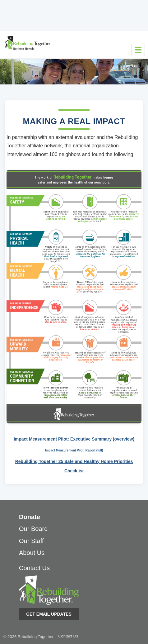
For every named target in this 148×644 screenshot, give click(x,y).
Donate (30, 517)
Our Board (33, 529)
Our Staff (31, 541)
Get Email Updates (49, 614)
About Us (32, 553)
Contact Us (34, 568)
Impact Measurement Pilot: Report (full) (74, 450)
